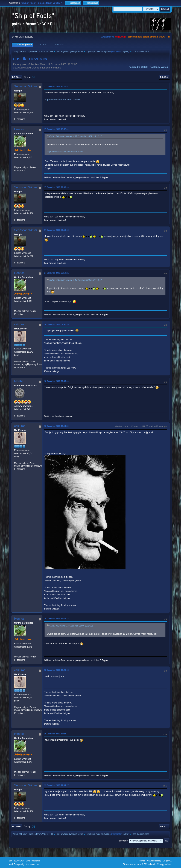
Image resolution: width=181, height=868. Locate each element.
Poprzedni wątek (138, 67)
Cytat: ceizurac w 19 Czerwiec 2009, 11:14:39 (71, 626)
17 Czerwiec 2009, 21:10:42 (56, 230)
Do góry (17, 826)
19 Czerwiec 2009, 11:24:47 (56, 734)
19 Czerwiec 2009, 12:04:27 (56, 785)
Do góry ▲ (167, 861)
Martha (19, 381)
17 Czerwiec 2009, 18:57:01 (56, 129)
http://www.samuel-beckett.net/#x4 (62, 100)
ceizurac (20, 324)
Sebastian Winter (26, 86)
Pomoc (142, 861)
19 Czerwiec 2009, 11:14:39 (56, 426)
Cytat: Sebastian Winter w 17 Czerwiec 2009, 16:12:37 (75, 136)
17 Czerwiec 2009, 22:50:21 (56, 273)
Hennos (19, 129)
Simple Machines (33, 861)
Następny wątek (159, 67)
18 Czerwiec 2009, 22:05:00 (56, 381)
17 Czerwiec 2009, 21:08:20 (56, 187)
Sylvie (125, 51)
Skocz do (123, 841)
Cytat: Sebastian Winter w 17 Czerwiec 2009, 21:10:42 (75, 280)
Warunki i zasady (154, 861)
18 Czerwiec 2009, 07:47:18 (56, 324)
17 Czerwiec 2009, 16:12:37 (56, 86)
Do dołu (17, 77)
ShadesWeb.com (33, 864)
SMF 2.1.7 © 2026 (17, 861)
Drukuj (164, 77)
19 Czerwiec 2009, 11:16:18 (56, 619)
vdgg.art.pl (120, 37)
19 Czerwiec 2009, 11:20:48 (56, 670)
